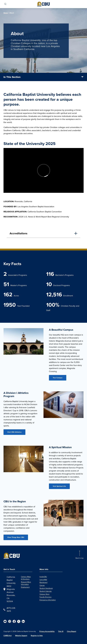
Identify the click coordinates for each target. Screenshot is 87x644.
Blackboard (43, 582)
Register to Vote (37, 636)
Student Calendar (46, 591)
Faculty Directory (45, 597)
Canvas (42, 585)
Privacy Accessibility (47, 631)
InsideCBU (43, 577)
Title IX (61, 631)
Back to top (80, 558)
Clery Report (72, 631)
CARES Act (8, 636)
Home (6, 13)
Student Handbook (46, 588)
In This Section (12, 77)
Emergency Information (48, 600)
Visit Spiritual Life (59, 486)
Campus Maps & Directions (26, 578)
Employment (25, 587)
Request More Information (26, 583)
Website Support (21, 636)
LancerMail (43, 580)
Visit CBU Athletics (14, 432)
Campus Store (44, 594)
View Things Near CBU (16, 537)
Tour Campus (58, 378)
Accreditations (18, 233)
